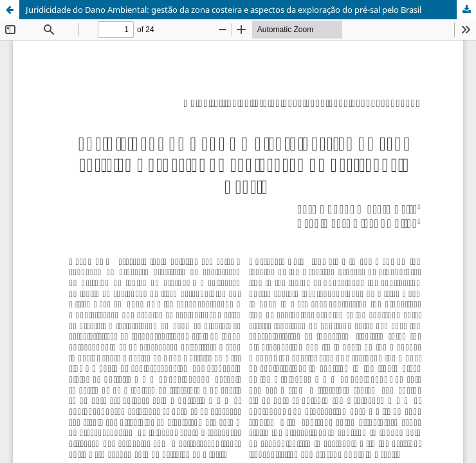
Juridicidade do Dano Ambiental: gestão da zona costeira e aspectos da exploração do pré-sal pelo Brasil (224, 10)
